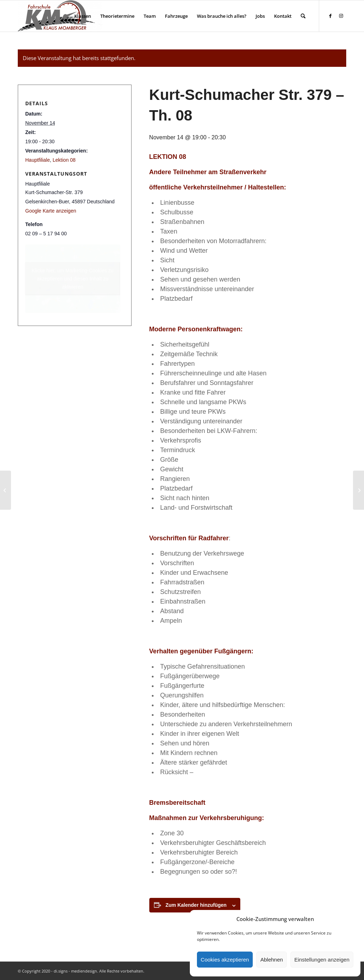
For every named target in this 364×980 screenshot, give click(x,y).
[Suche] (303, 16)
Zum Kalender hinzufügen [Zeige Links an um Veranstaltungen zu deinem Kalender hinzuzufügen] (196, 905)
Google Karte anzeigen (51, 211)
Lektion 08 (64, 160)
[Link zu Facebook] (330, 16)
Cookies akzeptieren (225, 960)
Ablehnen (271, 960)
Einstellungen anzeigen (322, 960)
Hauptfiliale (38, 160)
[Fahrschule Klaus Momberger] (60, 16)
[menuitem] (83, 16)
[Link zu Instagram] (341, 16)
